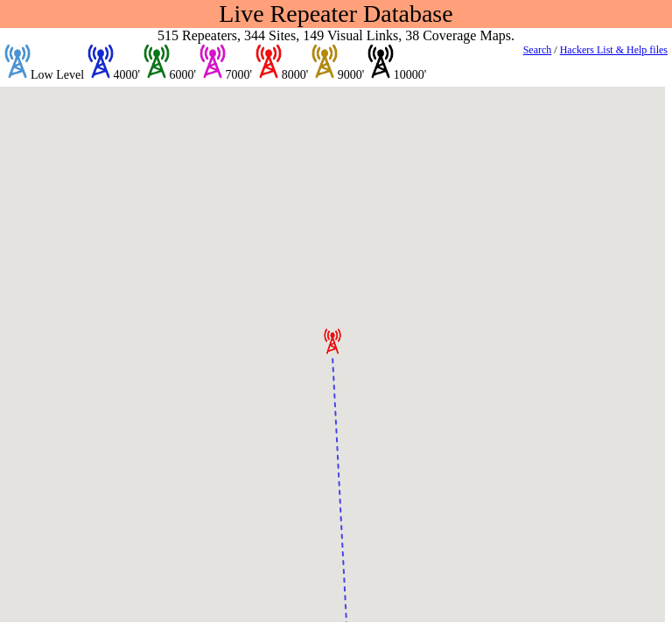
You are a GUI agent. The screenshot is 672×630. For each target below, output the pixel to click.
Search (538, 50)
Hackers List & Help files (614, 50)
